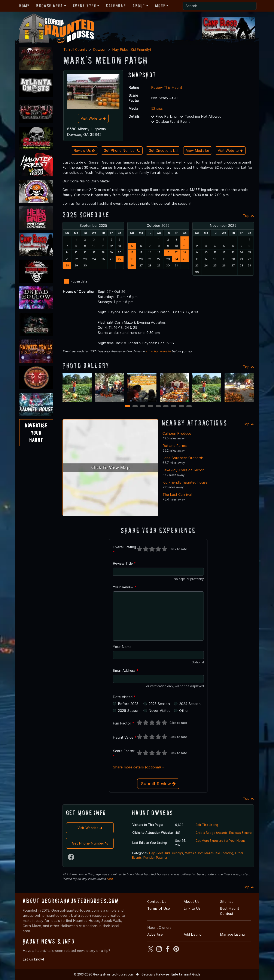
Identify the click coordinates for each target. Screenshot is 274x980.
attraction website (158, 351)
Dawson (100, 50)
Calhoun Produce (177, 433)
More (160, 6)
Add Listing (193, 934)
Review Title (124, 563)
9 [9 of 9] (189, 407)
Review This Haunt (167, 87)
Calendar (116, 6)
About (139, 6)
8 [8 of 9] (181, 407)
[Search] (220, 6)
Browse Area (49, 6)
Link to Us (192, 908)
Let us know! (33, 959)
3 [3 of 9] (143, 407)
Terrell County (75, 50)
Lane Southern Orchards (183, 458)
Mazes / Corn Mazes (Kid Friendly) (209, 853)
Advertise (155, 934)
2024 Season (190, 704)
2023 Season (159, 704)
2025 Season (129, 711)
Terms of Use (159, 908)
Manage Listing (232, 934)
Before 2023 (128, 704)
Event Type (85, 6)
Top (248, 216)
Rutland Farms (175, 446)
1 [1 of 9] (127, 407)
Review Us (84, 150)
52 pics (157, 108)
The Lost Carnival (177, 495)
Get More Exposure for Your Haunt (220, 841)
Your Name (122, 647)
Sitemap (227, 902)
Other (184, 711)
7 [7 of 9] (174, 407)
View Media (198, 150)
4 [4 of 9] (150, 407)
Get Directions (163, 150)
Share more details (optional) (138, 767)
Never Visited (159, 711)
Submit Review (158, 784)
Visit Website (93, 118)
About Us (192, 902)
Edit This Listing (207, 825)
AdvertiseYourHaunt (36, 433)
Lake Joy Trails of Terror (183, 470)
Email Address (126, 670)
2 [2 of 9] (135, 407)
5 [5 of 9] (158, 407)
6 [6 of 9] (166, 407)
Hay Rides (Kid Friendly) (132, 50)
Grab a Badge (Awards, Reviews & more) (224, 833)
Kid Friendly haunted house (185, 482)
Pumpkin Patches (156, 857)
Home (24, 6)
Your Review (125, 587)
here (109, 879)
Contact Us (157, 902)
